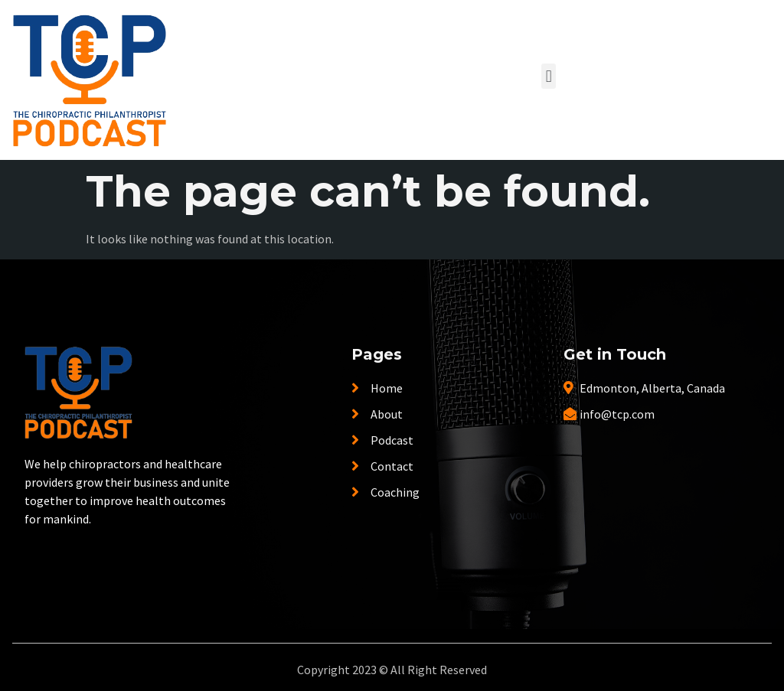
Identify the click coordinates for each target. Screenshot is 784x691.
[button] (549, 76)
